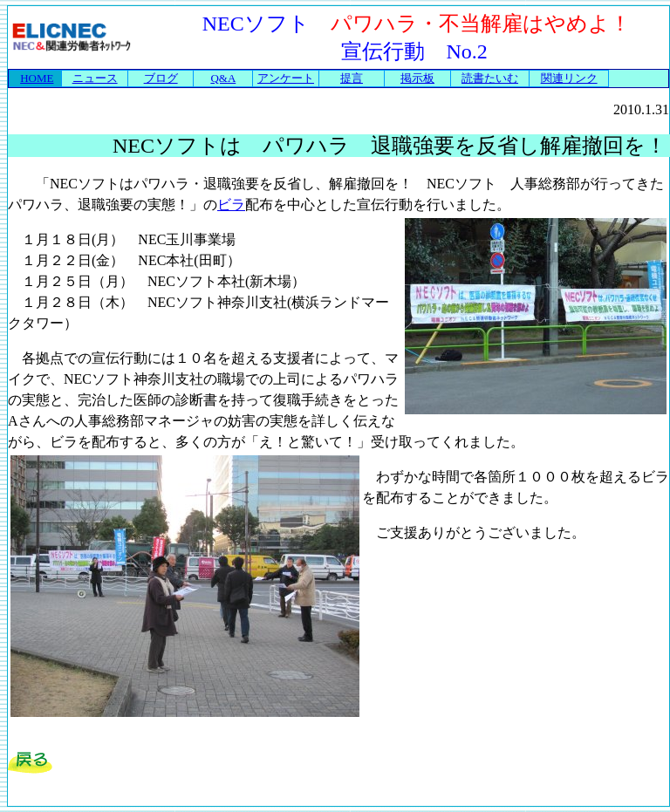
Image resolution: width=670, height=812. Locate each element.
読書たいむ (490, 78)
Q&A (223, 78)
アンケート (286, 78)
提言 (352, 78)
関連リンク (569, 78)
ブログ (161, 78)
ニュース (95, 78)
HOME (37, 78)
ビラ (231, 205)
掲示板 (417, 78)
